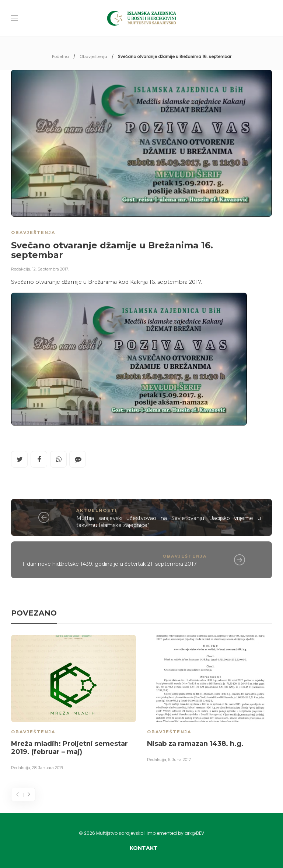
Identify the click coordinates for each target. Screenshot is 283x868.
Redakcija (21, 269)
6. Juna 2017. (180, 759)
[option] (74, 704)
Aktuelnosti (97, 510)
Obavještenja (93, 56)
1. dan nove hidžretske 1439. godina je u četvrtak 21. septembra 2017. (110, 564)
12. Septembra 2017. (50, 269)
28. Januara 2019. (48, 768)
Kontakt (144, 848)
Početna (60, 56)
